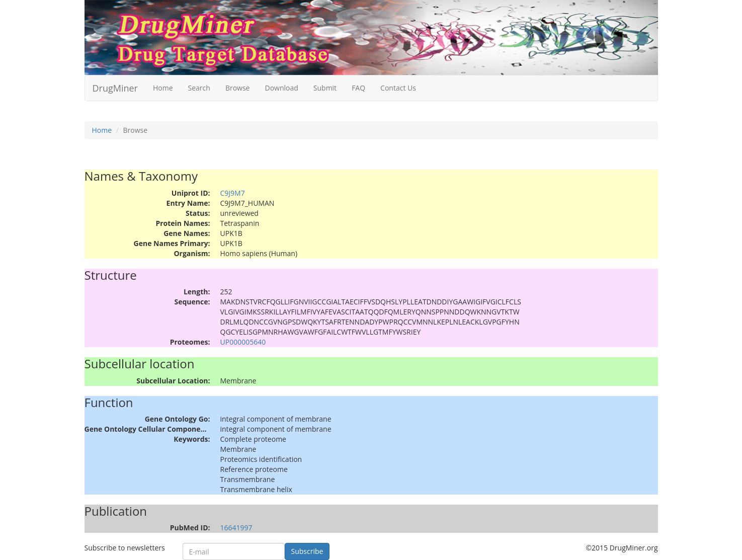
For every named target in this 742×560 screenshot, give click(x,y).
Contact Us (398, 88)
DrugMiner (115, 88)
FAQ (358, 88)
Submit (325, 88)
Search (199, 88)
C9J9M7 (233, 193)
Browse (238, 88)
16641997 (236, 528)
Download (281, 88)
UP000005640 (243, 342)
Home (163, 88)
